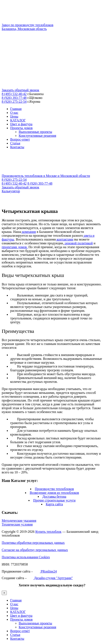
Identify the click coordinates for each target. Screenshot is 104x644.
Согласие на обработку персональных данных (35, 550)
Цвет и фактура (21, 124)
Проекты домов (21, 128)
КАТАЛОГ (18, 120)
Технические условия (17, 524)
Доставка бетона (54, 497)
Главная (16, 109)
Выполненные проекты (35, 132)
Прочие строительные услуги (54, 500)
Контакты (17, 147)
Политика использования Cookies (26, 557)
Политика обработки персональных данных (33, 543)
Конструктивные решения (37, 136)
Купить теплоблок (48, 532)
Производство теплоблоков (54, 489)
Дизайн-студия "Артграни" (50, 578)
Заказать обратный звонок (20, 90)
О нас (14, 113)
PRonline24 (45, 571)
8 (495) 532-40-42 (14, 94)
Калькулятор (11, 191)
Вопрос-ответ (20, 139)
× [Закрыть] (4, 593)
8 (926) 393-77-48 (14, 98)
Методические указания (19, 521)
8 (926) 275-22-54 (14, 102)
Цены (14, 116)
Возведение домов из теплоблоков (54, 493)
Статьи (15, 143)
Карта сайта (54, 504)
